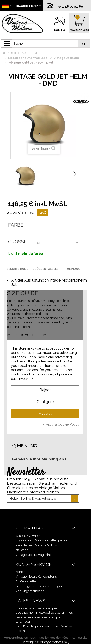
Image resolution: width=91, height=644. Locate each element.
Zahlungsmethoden (30, 591)
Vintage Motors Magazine (34, 555)
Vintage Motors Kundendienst (37, 576)
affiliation (22, 550)
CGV (33, 637)
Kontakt (21, 572)
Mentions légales (16, 637)
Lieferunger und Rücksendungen (39, 586)
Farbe (16, 225)
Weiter (74, 174)
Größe (17, 241)
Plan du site (79, 637)
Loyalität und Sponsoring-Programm (42, 540)
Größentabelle (26, 581)
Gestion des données (54, 637)
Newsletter (26, 472)
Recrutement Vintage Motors (36, 545)
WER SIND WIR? (28, 535)
